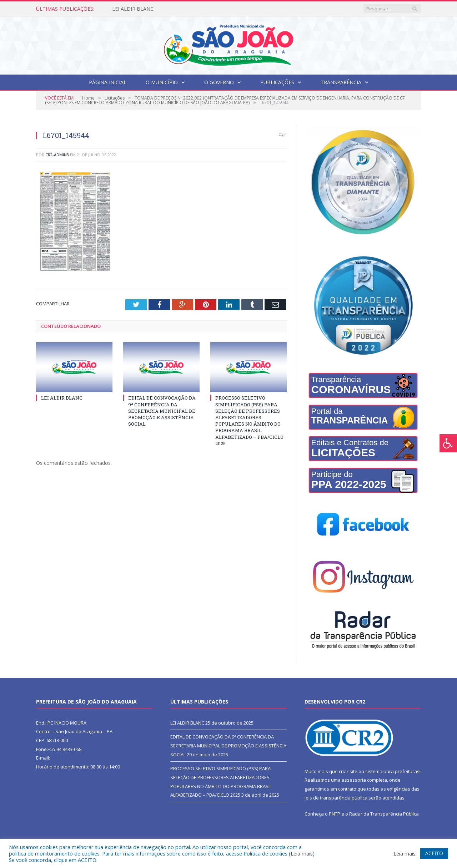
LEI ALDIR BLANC (133, 9)
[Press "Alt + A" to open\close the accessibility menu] (448, 443)
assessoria (354, 780)
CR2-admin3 (57, 155)
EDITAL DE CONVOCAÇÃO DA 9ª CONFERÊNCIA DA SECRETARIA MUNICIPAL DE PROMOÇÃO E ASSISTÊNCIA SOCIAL (162, 411)
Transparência (341, 82)
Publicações (277, 82)
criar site (348, 771)
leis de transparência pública (336, 798)
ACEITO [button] (434, 853)
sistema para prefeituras (392, 771)
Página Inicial (108, 82)
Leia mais (302, 853)
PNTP (335, 814)
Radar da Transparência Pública (384, 814)
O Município (162, 82)
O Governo (219, 82)
